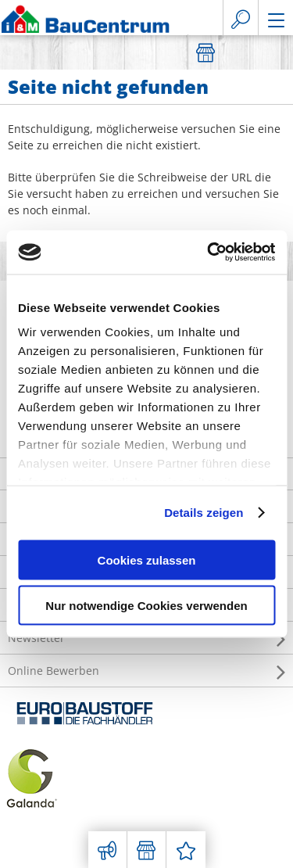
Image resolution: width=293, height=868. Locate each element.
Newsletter (146, 638)
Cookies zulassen (147, 560)
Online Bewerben (146, 671)
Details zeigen (204, 513)
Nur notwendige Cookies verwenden (146, 606)
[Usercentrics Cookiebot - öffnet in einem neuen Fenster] (209, 253)
